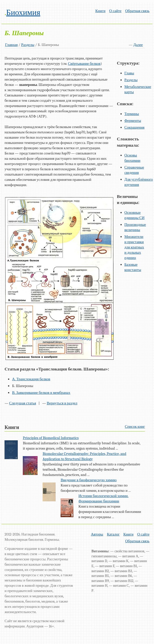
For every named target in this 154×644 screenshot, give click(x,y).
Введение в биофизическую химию (89, 480)
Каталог (113, 534)
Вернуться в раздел (62, 403)
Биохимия (23, 12)
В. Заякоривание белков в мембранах (41, 393)
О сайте (115, 11)
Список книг (135, 426)
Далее (138, 45)
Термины (132, 114)
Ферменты (133, 121)
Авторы (97, 534)
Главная (11, 45)
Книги (100, 11)
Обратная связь (137, 11)
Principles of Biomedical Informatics (51, 438)
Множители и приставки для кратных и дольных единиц (134, 247)
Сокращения (134, 127)
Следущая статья (23, 403)
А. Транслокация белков (31, 379)
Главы (129, 73)
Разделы (28, 45)
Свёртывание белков (84, 64)
